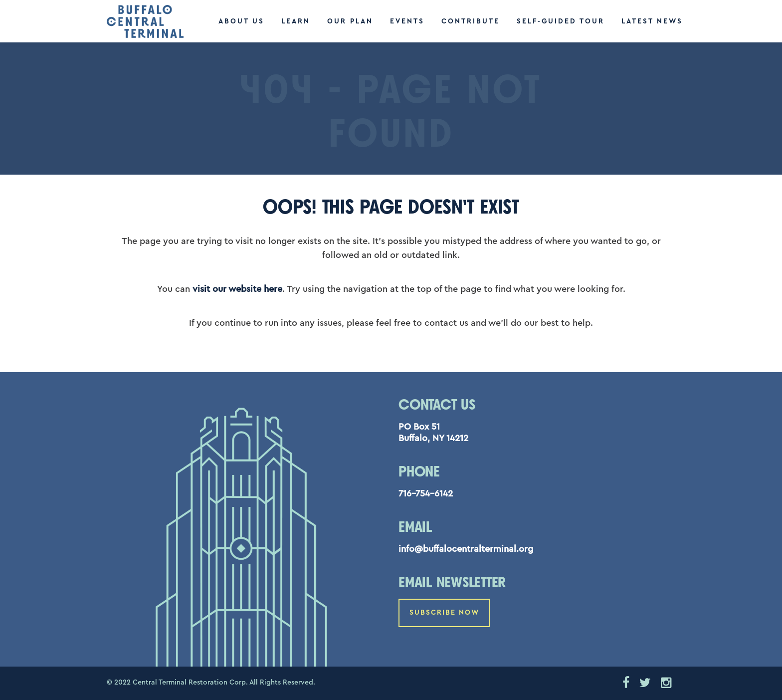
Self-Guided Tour (561, 21)
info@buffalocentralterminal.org (466, 549)
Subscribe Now (444, 613)
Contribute (471, 21)
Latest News (652, 21)
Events (407, 21)
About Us (241, 21)
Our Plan (350, 21)
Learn (296, 21)
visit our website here (237, 289)
